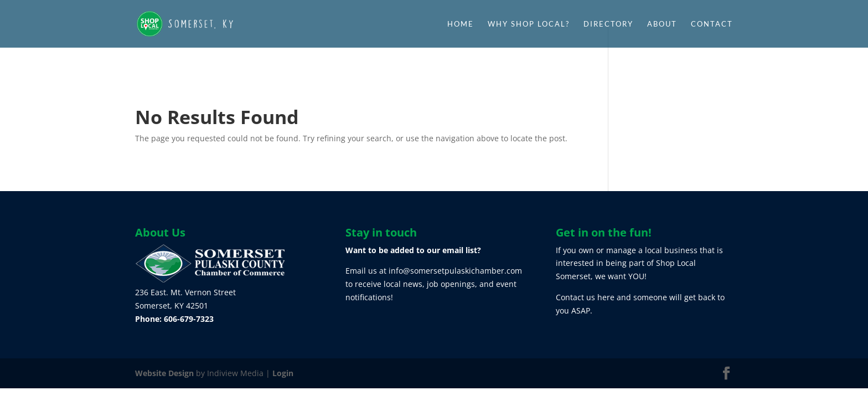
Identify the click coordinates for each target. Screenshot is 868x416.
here (606, 297)
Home (461, 24)
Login (283, 373)
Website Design (164, 373)
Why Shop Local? (529, 24)
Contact (712, 24)
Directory (608, 24)
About (662, 24)
